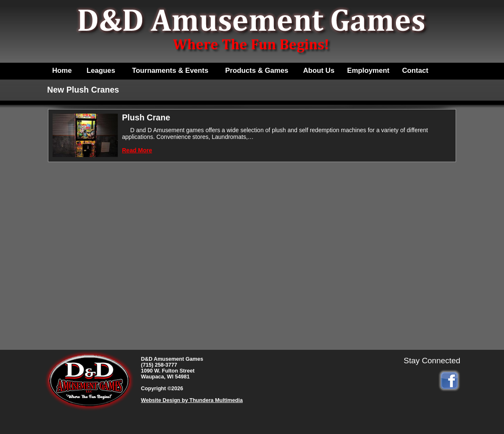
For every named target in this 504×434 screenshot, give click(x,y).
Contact (415, 71)
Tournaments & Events (170, 71)
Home (62, 71)
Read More (137, 150)
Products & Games (257, 71)
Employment (368, 71)
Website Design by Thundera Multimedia (192, 400)
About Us (319, 71)
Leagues (101, 71)
